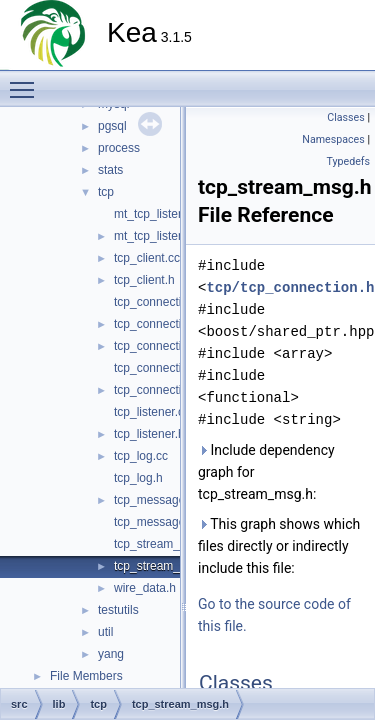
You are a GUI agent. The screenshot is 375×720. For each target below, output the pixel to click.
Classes (345, 117)
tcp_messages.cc (160, 500)
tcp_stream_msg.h (163, 566)
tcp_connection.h (159, 324)
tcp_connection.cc (162, 302)
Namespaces (333, 139)
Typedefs (348, 161)
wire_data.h (145, 588)
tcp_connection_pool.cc (176, 368)
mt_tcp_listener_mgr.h (173, 236)
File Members (86, 676)
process (119, 148)
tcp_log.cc (141, 456)
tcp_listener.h (149, 434)
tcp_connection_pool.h (174, 390)
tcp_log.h (138, 478)
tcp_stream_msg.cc (166, 544)
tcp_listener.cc (152, 412)
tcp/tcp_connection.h (290, 287)
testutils (118, 610)
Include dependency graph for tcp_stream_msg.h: (266, 472)
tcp (106, 192)
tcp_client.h (144, 280)
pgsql (112, 126)
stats (110, 170)
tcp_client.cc (147, 258)
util (105, 632)
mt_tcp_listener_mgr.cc (175, 214)
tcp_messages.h (157, 522)
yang (111, 654)
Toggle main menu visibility (27, 81)
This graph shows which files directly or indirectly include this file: (279, 546)
